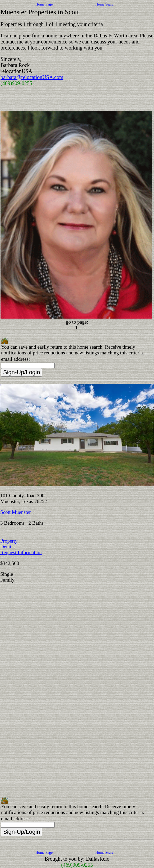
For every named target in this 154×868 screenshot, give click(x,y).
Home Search (105, 4)
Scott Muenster (16, 512)
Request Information (21, 552)
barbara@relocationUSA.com (32, 77)
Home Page (44, 4)
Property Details (9, 544)
